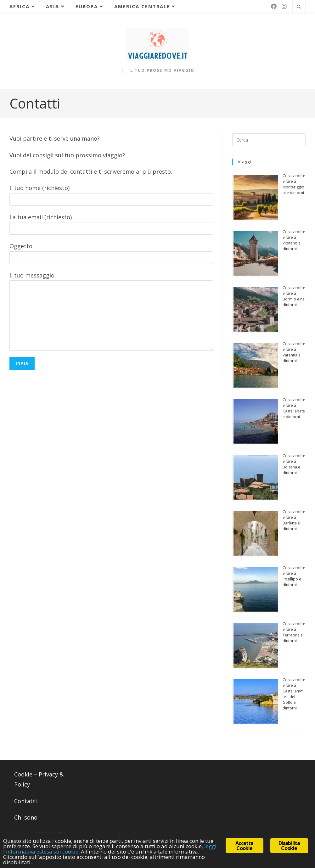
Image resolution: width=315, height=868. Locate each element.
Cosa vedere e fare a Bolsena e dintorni (294, 464)
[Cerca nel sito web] (299, 7)
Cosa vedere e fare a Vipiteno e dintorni (294, 240)
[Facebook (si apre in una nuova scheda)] (274, 6)
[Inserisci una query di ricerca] (269, 140)
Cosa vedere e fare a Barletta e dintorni (294, 520)
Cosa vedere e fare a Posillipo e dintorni (294, 576)
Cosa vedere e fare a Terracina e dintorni (294, 632)
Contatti (25, 801)
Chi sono (26, 817)
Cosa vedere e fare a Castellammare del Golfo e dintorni (294, 694)
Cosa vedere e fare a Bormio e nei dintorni (294, 296)
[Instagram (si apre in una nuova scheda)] (284, 6)
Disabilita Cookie (289, 846)
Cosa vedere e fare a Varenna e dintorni (294, 352)
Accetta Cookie (244, 846)
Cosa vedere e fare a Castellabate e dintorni (294, 408)
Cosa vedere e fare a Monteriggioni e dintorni (294, 184)
